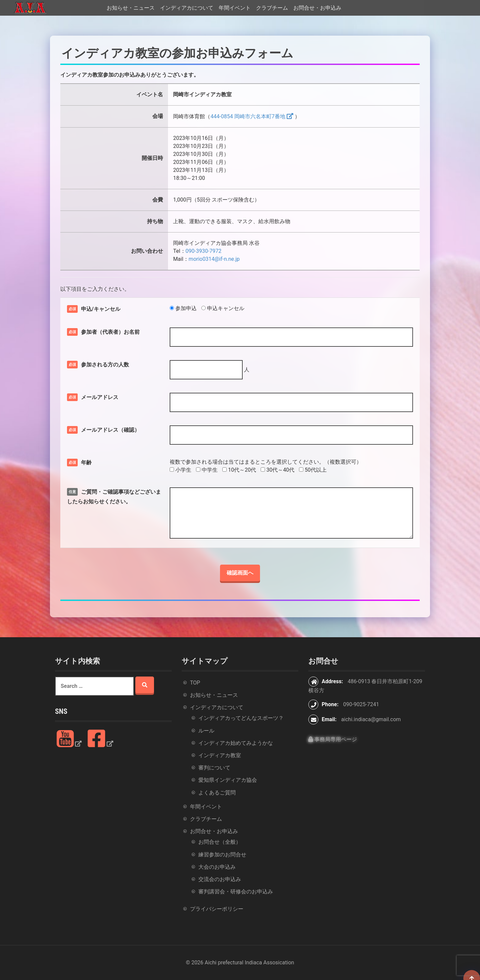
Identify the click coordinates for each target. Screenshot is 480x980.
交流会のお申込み (220, 879)
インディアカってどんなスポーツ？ (241, 718)
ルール (206, 731)
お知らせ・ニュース (131, 8)
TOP (195, 683)
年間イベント (235, 8)
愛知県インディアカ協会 (228, 780)
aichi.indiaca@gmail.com (371, 719)
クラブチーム (272, 8)
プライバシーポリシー (217, 909)
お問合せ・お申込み (317, 8)
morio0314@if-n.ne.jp (214, 259)
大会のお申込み (217, 867)
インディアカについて (187, 8)
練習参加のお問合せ (222, 855)
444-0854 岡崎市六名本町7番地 (248, 116)
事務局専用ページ (333, 739)
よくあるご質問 (217, 793)
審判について (214, 768)
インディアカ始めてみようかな (236, 743)
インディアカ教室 (220, 755)
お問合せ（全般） (220, 842)
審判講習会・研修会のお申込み (236, 892)
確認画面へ (240, 573)
